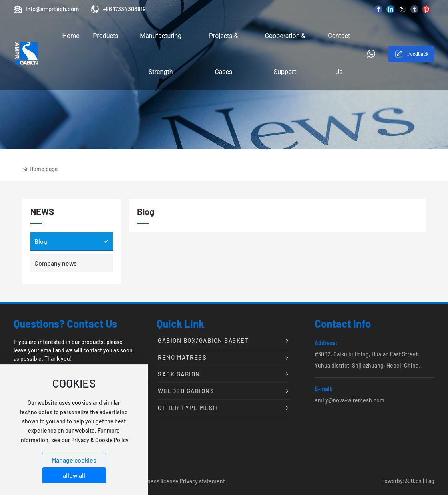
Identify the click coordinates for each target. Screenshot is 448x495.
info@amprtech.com (46, 9)
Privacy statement (202, 481)
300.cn (413, 481)
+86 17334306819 (118, 9)
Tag (430, 481)
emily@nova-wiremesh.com (349, 400)
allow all (74, 475)
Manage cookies (74, 460)
